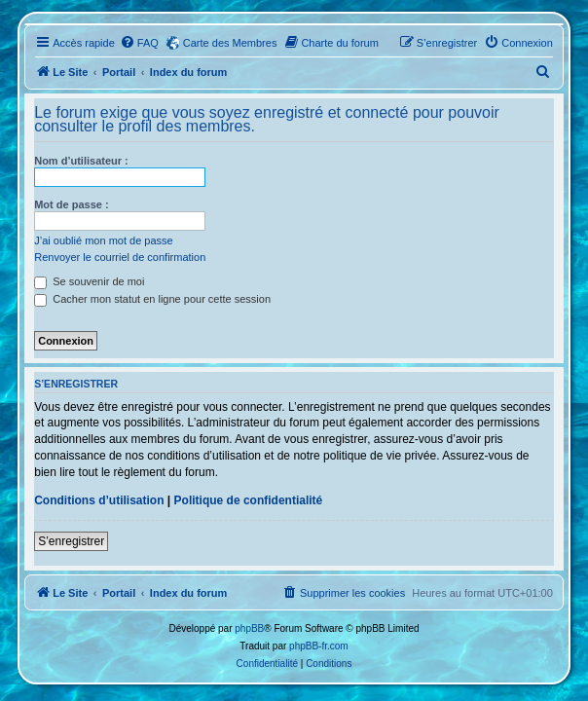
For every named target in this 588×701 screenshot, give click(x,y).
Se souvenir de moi (89, 281)
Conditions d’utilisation (99, 500)
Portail (119, 72)
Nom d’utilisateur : (81, 161)
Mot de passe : (71, 204)
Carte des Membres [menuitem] (230, 43)
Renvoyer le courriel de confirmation (120, 257)
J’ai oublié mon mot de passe (103, 240)
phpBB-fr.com (319, 646)
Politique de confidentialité (249, 500)
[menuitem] (139, 43)
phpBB (249, 628)
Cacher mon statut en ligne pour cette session (152, 299)
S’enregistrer (71, 541)
